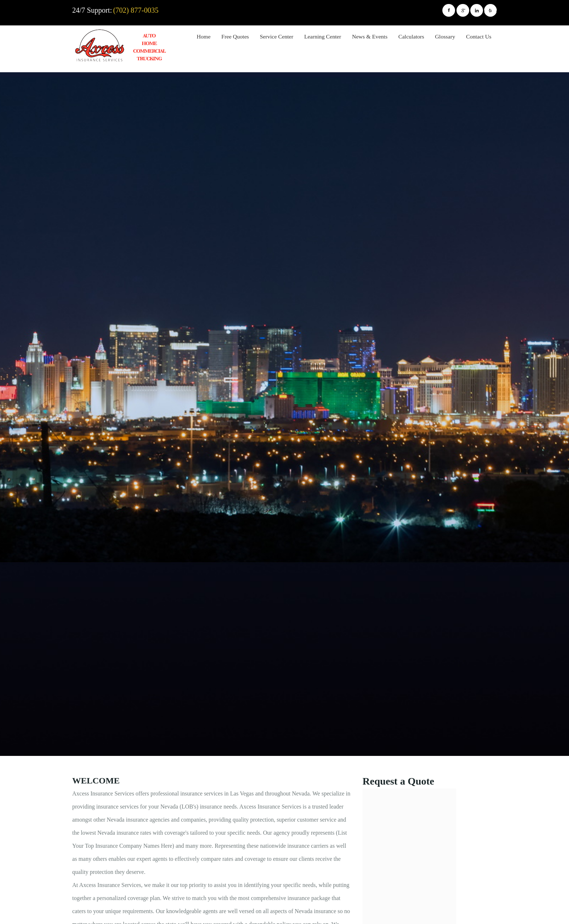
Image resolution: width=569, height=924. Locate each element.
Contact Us (479, 36)
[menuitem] (204, 38)
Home (204, 36)
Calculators (411, 36)
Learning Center (323, 36)
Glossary (445, 36)
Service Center (277, 36)
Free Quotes (235, 36)
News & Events (370, 36)
